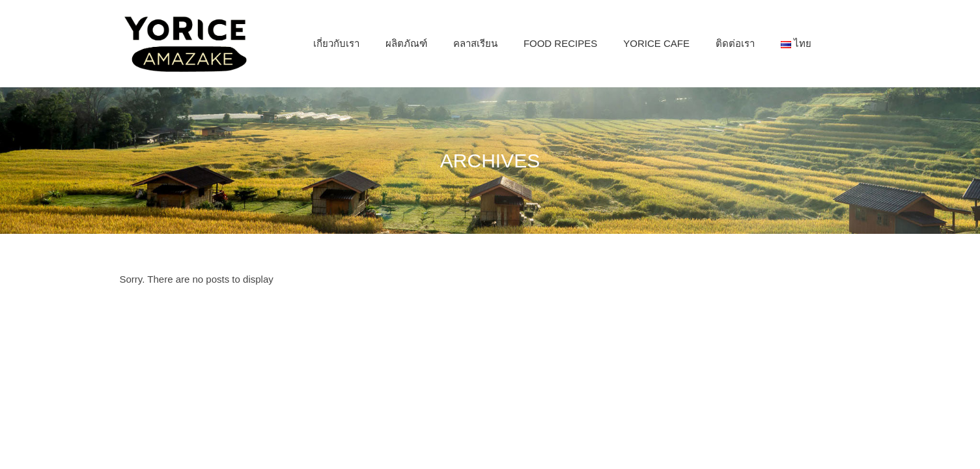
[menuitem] (336, 44)
